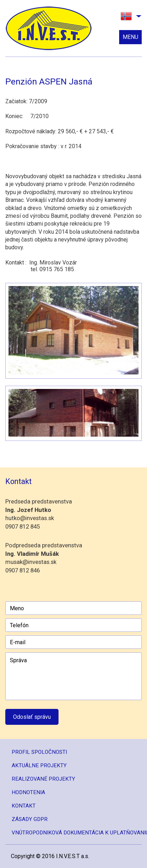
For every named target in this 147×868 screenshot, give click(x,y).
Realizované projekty (43, 779)
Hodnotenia (28, 792)
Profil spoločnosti (39, 752)
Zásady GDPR (30, 819)
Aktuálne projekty (39, 765)
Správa (73, 676)
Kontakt (24, 806)
